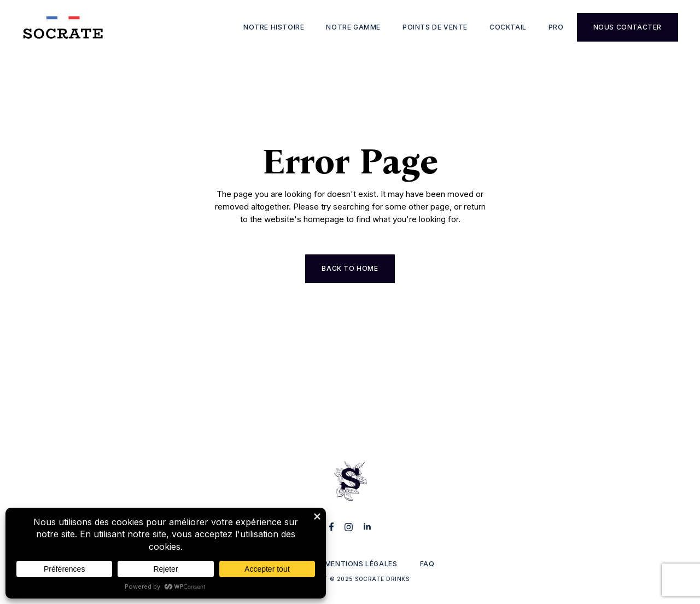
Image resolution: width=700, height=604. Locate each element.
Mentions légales (361, 564)
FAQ (427, 564)
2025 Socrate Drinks (373, 579)
